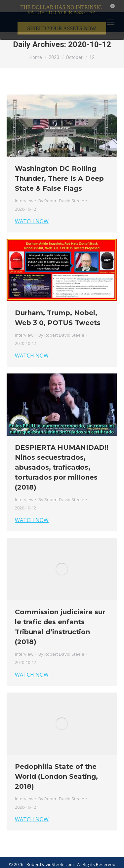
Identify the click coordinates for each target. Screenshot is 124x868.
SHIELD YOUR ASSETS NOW (62, 28)
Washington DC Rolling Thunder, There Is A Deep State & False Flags (59, 169)
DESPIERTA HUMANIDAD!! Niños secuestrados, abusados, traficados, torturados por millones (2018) (62, 458)
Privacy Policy (68, 863)
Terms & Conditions (30, 863)
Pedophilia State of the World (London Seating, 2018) (56, 767)
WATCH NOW (32, 212)
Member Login (100, 863)
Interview (24, 191)
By (61, 191)
